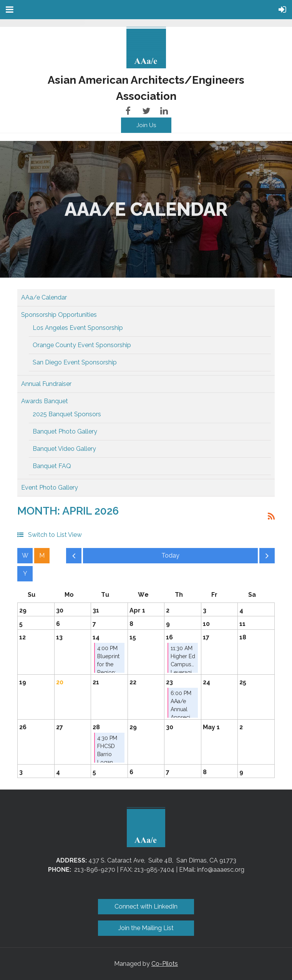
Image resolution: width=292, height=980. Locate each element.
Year (25, 574)
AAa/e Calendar (44, 297)
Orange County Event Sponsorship (82, 345)
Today (170, 556)
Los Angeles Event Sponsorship (78, 328)
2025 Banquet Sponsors (67, 414)
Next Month (267, 558)
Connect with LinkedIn (146, 906)
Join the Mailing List (146, 928)
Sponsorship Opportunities (59, 315)
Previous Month (74, 558)
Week (25, 556)
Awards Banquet (45, 401)
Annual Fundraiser (46, 384)
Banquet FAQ (52, 466)
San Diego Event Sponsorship (75, 362)
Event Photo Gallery (50, 488)
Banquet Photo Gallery (65, 431)
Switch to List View (55, 535)
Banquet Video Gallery (64, 449)
